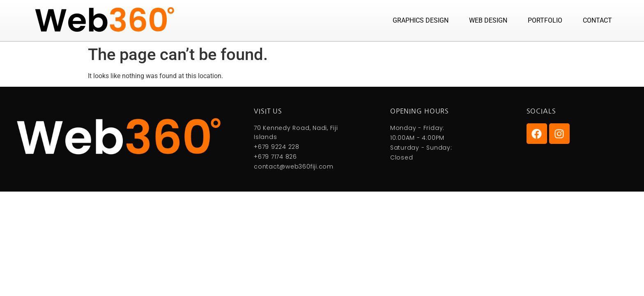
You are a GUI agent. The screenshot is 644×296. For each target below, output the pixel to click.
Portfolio (545, 20)
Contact (597, 20)
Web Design (488, 20)
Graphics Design (421, 20)
